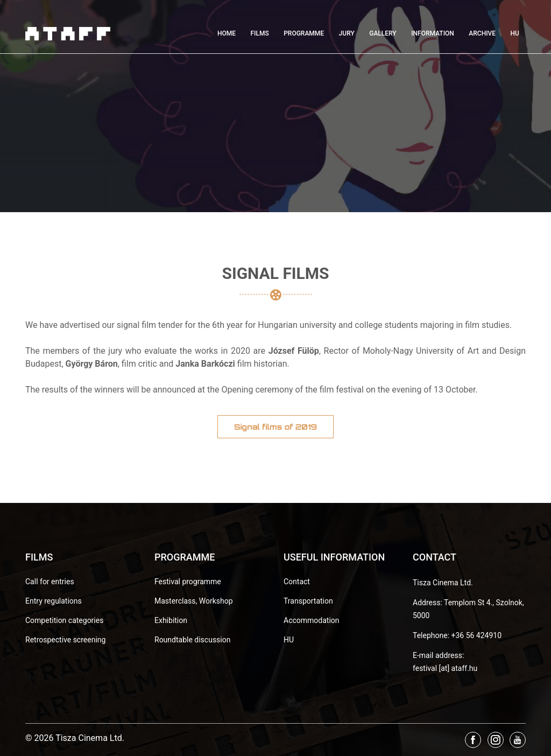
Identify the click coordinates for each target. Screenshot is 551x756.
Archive (482, 33)
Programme (304, 33)
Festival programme (188, 582)
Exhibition (171, 620)
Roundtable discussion (192, 640)
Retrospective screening (65, 640)
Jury (347, 33)
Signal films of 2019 (275, 427)
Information (433, 33)
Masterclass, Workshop (194, 601)
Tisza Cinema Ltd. (443, 583)
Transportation (308, 601)
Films (259, 33)
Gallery (383, 33)
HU (515, 33)
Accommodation (312, 620)
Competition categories (64, 620)
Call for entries (50, 582)
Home (227, 33)
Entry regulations (54, 601)
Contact (297, 582)
